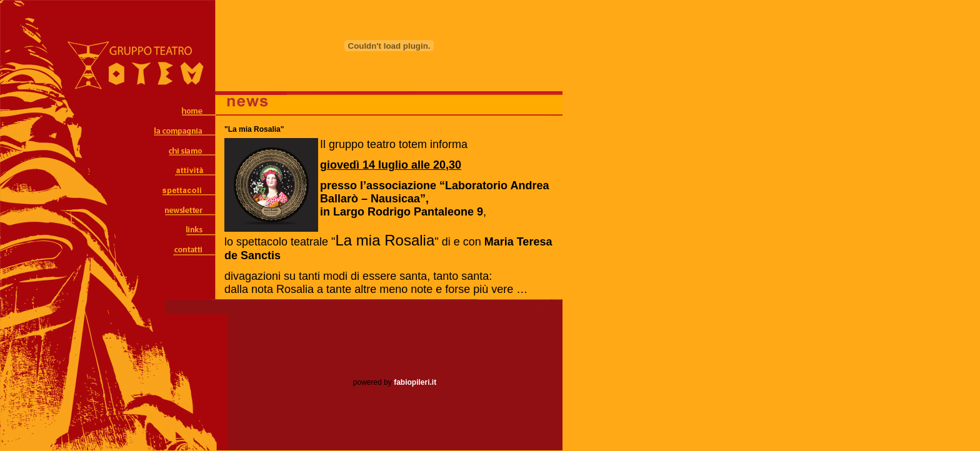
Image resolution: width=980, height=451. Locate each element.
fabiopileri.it (415, 382)
